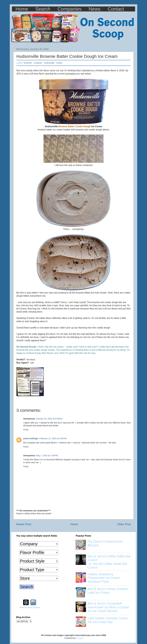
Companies (70, 9)
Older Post (124, 524)
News (95, 9)
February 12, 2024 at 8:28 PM (53, 438)
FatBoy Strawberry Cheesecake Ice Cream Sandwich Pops (104, 578)
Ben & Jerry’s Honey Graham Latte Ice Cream (108, 591)
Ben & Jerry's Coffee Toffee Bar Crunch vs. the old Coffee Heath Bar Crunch (109, 562)
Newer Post (24, 524)
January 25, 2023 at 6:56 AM (49, 419)
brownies (28, 63)
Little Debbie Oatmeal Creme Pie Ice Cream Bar (108, 620)
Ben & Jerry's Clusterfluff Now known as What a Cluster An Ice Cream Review (108, 607)
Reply (26, 430)
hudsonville (49, 63)
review (59, 63)
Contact (116, 9)
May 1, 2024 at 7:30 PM (47, 456)
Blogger (80, 638)
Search (43, 9)
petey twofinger (31, 438)
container (38, 63)
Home (22, 9)
